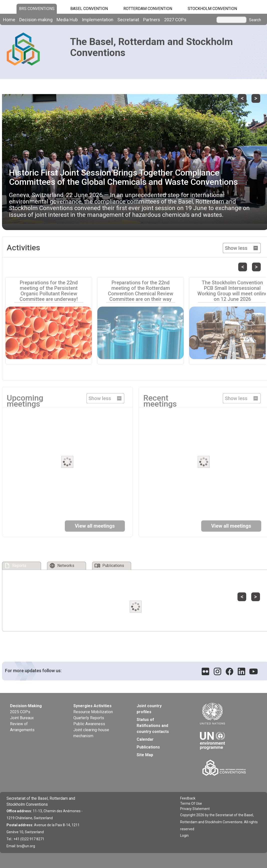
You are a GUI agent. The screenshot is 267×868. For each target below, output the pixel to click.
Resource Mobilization (93, 712)
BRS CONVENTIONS (37, 9)
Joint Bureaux (22, 718)
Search (255, 20)
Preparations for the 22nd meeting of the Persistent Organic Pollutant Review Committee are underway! (49, 291)
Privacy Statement (195, 809)
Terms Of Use (191, 803)
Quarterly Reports (89, 718)
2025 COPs (20, 712)
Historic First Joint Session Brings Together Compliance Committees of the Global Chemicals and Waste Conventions (123, 177)
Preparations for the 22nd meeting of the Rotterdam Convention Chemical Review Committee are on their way (141, 291)
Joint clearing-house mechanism (91, 733)
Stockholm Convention (212, 9)
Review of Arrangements (22, 727)
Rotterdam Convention (148, 9)
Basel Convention (89, 9)
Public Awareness (89, 724)
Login (184, 835)
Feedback (188, 798)
